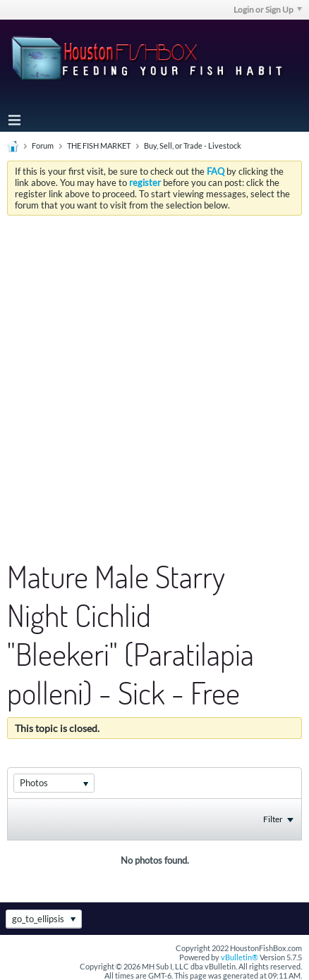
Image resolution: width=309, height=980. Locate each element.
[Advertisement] (154, 377)
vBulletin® (240, 957)
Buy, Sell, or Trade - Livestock (193, 145)
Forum (43, 145)
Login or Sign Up (268, 10)
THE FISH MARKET (99, 145)
